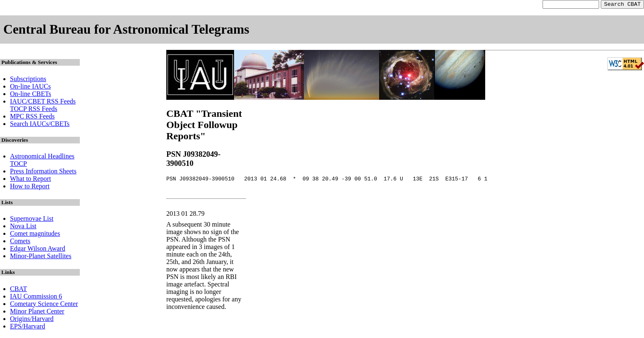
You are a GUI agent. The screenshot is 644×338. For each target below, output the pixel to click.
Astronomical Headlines (42, 157)
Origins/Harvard (32, 320)
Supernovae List (32, 220)
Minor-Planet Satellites (41, 257)
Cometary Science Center (44, 305)
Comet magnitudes (35, 235)
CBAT (19, 290)
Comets (20, 242)
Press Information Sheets (43, 172)
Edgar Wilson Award (38, 250)
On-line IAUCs (30, 88)
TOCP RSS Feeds (34, 110)
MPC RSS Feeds (32, 117)
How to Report (30, 187)
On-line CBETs (31, 95)
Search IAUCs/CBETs (40, 125)
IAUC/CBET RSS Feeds (43, 102)
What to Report (31, 180)
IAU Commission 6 (36, 297)
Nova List (23, 227)
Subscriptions (28, 80)
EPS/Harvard (27, 327)
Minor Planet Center (37, 312)
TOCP (19, 165)
